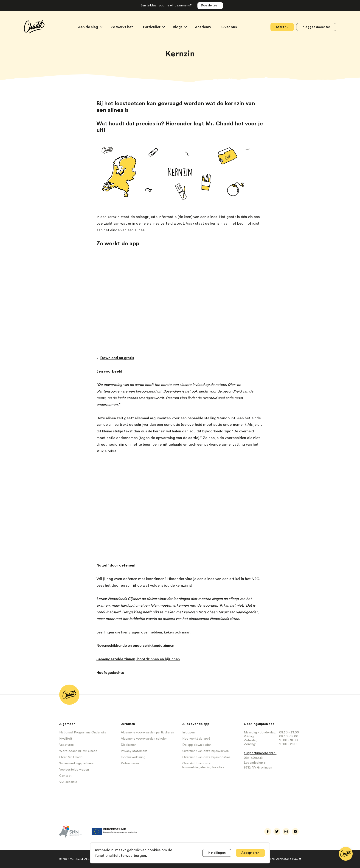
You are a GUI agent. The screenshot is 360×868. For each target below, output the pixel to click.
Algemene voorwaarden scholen (144, 739)
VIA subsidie (68, 782)
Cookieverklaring (133, 757)
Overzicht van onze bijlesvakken (205, 751)
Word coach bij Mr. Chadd (78, 751)
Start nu (282, 27)
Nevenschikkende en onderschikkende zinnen (135, 646)
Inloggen (188, 733)
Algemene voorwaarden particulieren (147, 733)
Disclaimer (128, 745)
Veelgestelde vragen (74, 770)
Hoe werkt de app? (196, 739)
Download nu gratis (117, 358)
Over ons (229, 27)
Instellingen (217, 853)
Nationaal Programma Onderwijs (83, 733)
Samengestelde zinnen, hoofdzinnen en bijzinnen (138, 659)
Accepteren (250, 853)
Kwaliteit (66, 739)
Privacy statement (134, 751)
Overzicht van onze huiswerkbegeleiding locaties (203, 765)
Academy (204, 27)
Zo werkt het (122, 27)
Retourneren (130, 763)
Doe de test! (210, 6)
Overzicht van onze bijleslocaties (206, 757)
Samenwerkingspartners (76, 763)
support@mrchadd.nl (260, 753)
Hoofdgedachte (110, 673)
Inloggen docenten (316, 27)
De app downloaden (197, 745)
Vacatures (66, 745)
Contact (65, 776)
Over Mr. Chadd (71, 757)
